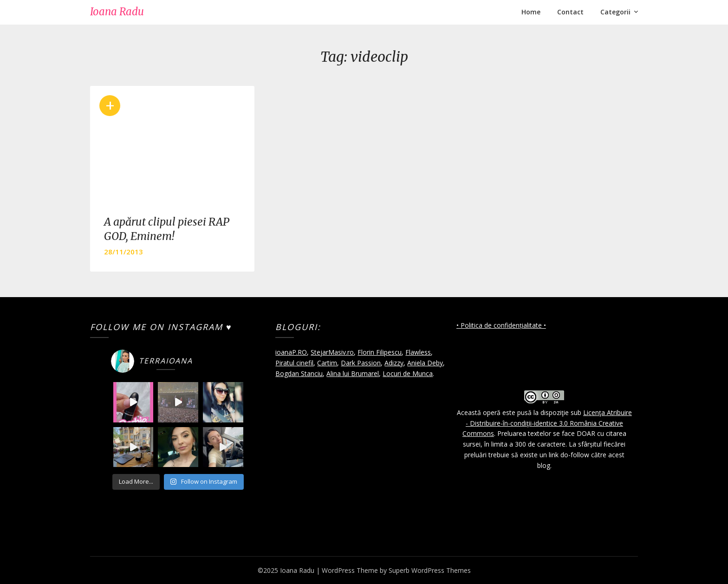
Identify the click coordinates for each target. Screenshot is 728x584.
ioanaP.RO (291, 352)
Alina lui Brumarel (353, 373)
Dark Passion (361, 363)
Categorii (615, 12)
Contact (570, 12)
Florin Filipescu (380, 352)
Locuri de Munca (408, 373)
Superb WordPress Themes (430, 570)
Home (531, 12)
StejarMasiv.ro (332, 352)
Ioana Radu (117, 12)
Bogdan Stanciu (299, 373)
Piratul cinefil (294, 363)
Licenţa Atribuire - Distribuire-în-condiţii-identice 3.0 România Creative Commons (547, 423)
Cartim (327, 363)
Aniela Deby (425, 363)
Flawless (418, 352)
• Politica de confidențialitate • (501, 325)
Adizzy (394, 363)
